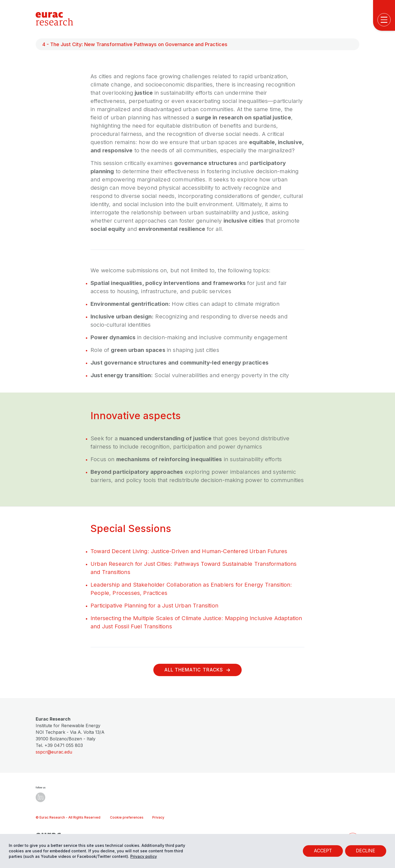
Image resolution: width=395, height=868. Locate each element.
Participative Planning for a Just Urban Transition (154, 606)
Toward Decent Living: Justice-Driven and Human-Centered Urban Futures (189, 551)
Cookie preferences (127, 817)
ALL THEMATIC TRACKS (198, 670)
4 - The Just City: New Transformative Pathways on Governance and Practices (135, 44)
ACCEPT (323, 851)
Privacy (158, 817)
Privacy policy (144, 856)
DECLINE (366, 851)
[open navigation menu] (384, 20)
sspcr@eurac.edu (54, 752)
